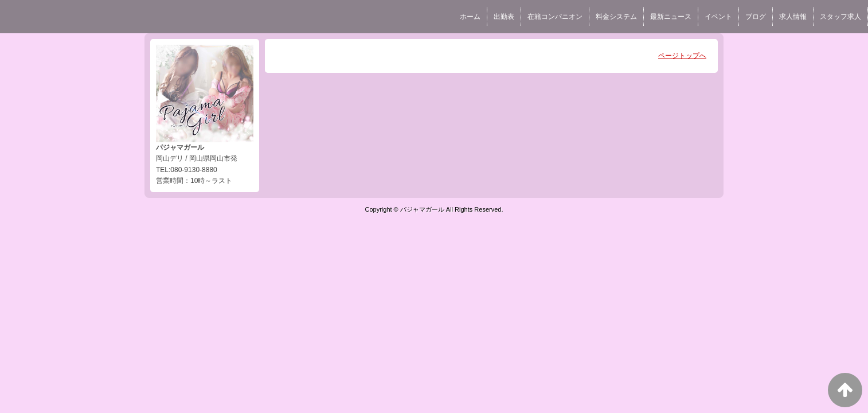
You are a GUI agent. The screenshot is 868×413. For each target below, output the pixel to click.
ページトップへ (682, 56)
